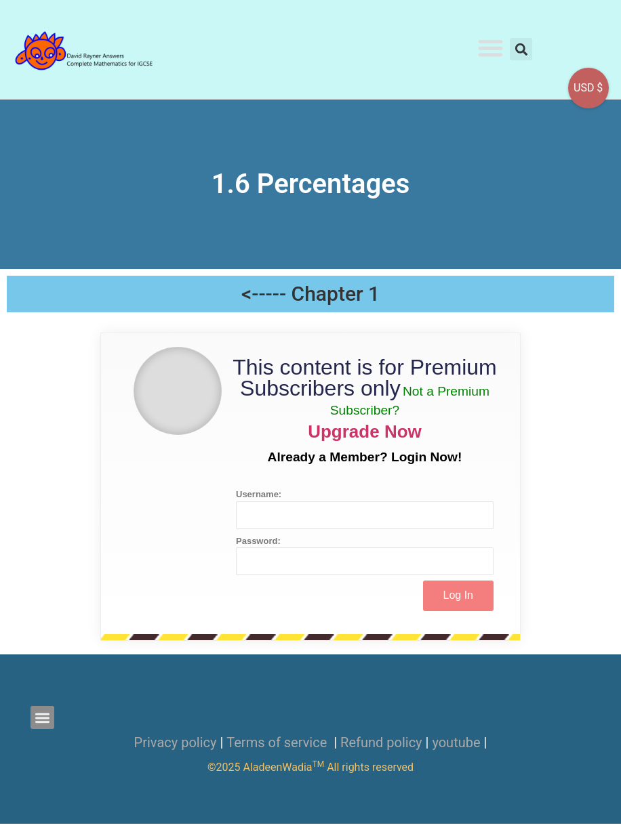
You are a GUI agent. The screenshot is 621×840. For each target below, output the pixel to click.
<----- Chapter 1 (310, 294)
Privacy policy (176, 742)
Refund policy (381, 742)
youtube (456, 742)
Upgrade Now (365, 432)
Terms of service (278, 742)
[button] (490, 48)
